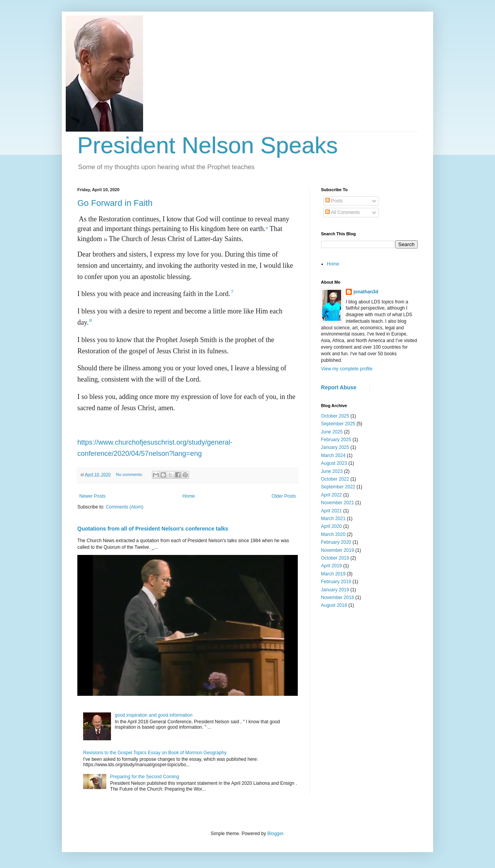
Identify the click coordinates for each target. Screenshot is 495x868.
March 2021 (333, 519)
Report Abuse (339, 387)
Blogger (275, 834)
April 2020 (331, 526)
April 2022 (331, 495)
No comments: (130, 474)
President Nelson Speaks (208, 145)
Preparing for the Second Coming (145, 777)
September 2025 (338, 424)
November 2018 (337, 597)
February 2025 (336, 440)
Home (189, 496)
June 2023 (332, 471)
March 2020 (333, 534)
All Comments (342, 212)
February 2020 (336, 542)
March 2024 (333, 455)
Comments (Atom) (124, 507)
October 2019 (335, 558)
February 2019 (336, 582)
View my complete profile (347, 369)
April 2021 (331, 511)
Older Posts (284, 496)
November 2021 (337, 503)
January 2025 (335, 447)
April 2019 (331, 566)
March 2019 (333, 574)
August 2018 (334, 605)
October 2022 (335, 479)
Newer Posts (92, 496)
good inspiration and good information (154, 715)
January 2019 (335, 590)
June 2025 (332, 432)
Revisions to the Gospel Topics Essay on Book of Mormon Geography (155, 753)
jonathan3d (366, 292)
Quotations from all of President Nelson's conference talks (153, 529)
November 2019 (337, 550)
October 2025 (335, 416)
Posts (334, 201)
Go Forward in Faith (115, 203)
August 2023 (334, 463)
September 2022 (338, 487)
